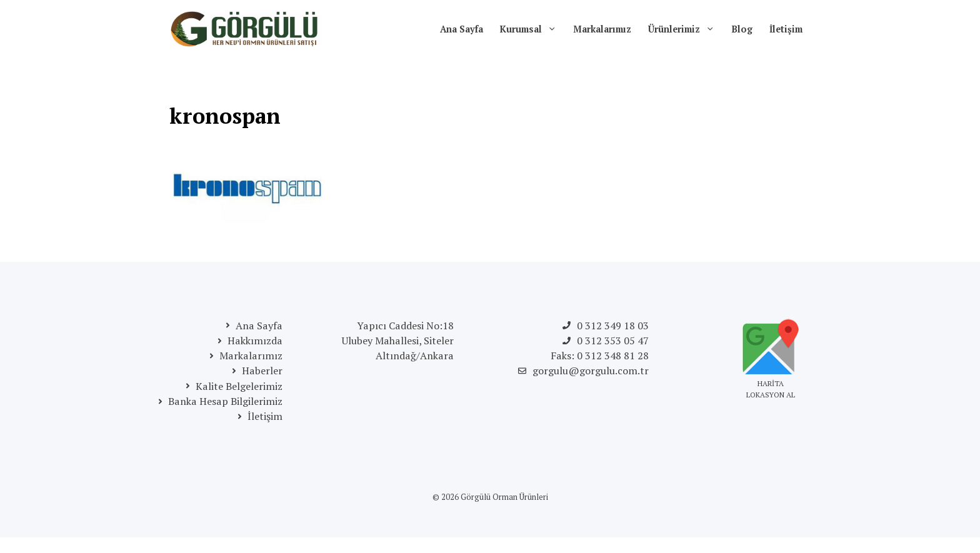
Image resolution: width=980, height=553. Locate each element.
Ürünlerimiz (686, 29)
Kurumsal (532, 29)
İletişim (786, 29)
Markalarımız (602, 29)
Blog (742, 29)
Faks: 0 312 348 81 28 (600, 356)
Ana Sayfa (462, 29)
